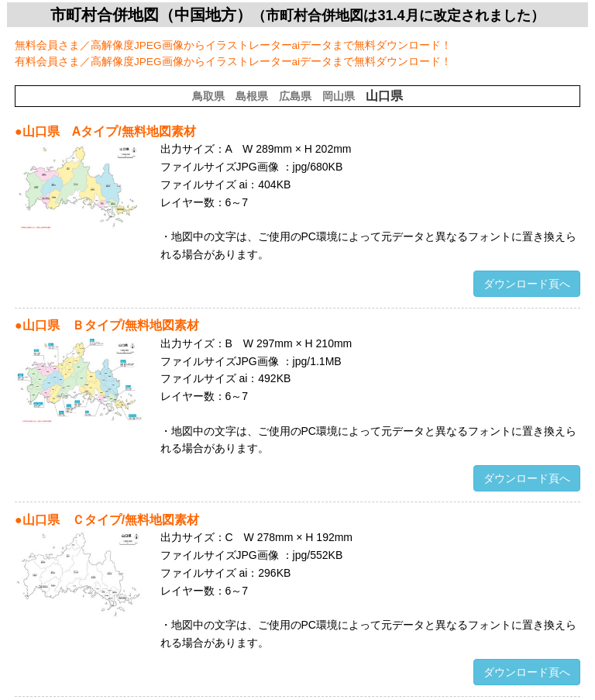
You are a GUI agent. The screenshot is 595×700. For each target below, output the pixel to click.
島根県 (252, 96)
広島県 (295, 96)
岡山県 (339, 96)
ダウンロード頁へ (527, 284)
